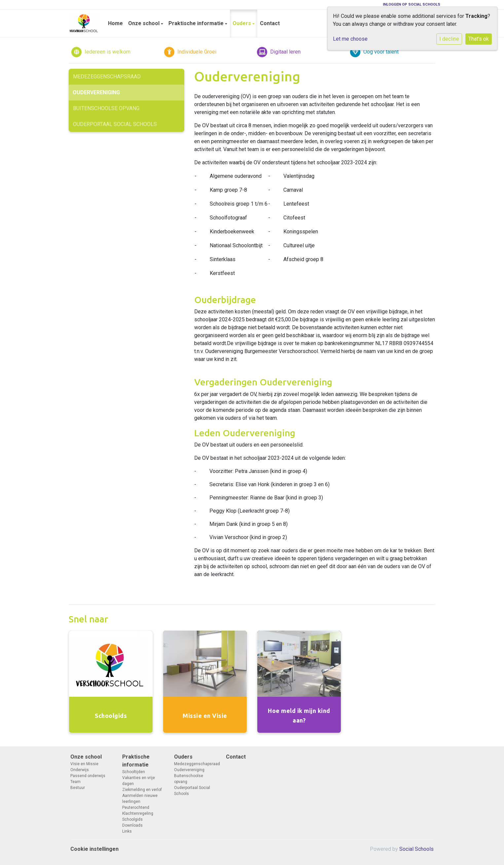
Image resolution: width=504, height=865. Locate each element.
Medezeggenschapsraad (107, 77)
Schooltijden (134, 772)
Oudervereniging (96, 92)
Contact (270, 23)
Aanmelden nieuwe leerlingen (140, 799)
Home (115, 23)
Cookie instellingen (94, 849)
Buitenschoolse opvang (106, 108)
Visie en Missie (84, 764)
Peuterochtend (136, 807)
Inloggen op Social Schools (412, 4)
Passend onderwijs (88, 776)
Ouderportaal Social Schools (115, 124)
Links (127, 831)
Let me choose (350, 39)
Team (75, 782)
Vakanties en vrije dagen (139, 781)
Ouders (242, 23)
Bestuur (78, 788)
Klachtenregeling (138, 813)
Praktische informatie (197, 23)
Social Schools (416, 849)
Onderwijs (80, 770)
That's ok (479, 39)
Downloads (132, 825)
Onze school (144, 23)
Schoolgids (132, 819)
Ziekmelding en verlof (142, 790)
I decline (449, 39)
